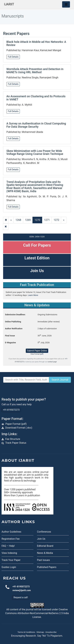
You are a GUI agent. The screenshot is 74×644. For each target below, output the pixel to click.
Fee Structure (13, 439)
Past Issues (43, 560)
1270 (37, 220)
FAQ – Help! (8, 546)
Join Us (41, 539)
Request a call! (21, 597)
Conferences (44, 532)
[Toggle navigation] (66, 4)
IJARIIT (9, 4)
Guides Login (9, 567)
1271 (47, 220)
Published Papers (47, 567)
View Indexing (9, 553)
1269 (28, 220)
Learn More (33, 295)
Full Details (13, 57)
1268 (18, 220)
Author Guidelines (11, 532)
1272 (56, 220)
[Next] (6, 227)
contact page (52, 362)
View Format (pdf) (37, 354)
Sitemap (40, 632)
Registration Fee (11, 539)
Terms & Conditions (26, 632)
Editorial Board (45, 546)
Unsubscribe (51, 632)
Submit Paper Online (37, 351)
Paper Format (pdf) (16, 424)
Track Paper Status (16, 443)
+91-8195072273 (11, 410)
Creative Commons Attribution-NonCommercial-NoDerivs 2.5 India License (37, 613)
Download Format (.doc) (19, 428)
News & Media (45, 553)
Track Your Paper (11, 560)
